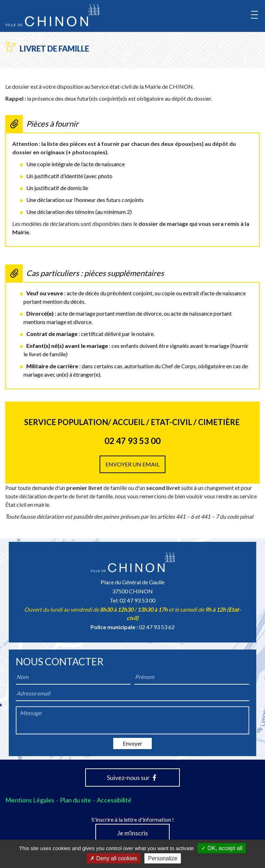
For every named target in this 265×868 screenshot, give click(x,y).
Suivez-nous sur (131, 778)
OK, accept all (222, 848)
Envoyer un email (132, 464)
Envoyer (132, 743)
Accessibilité (114, 800)
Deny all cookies (114, 858)
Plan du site (76, 800)
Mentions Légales (30, 800)
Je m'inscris (132, 833)
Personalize (163, 858)
